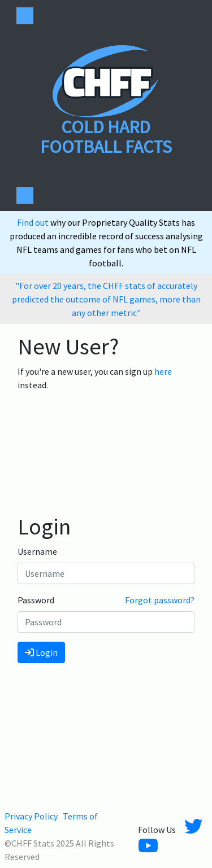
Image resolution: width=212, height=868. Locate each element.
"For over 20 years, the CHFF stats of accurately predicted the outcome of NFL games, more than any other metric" (106, 299)
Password (36, 600)
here (163, 371)
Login (41, 652)
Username (37, 551)
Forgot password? (160, 600)
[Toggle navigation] (25, 16)
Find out (34, 222)
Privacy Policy (31, 816)
